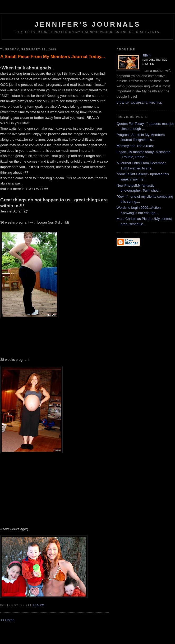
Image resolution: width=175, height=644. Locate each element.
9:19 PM (38, 605)
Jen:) (147, 56)
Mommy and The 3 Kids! (135, 146)
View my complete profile (139, 103)
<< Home (7, 620)
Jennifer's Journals (87, 24)
